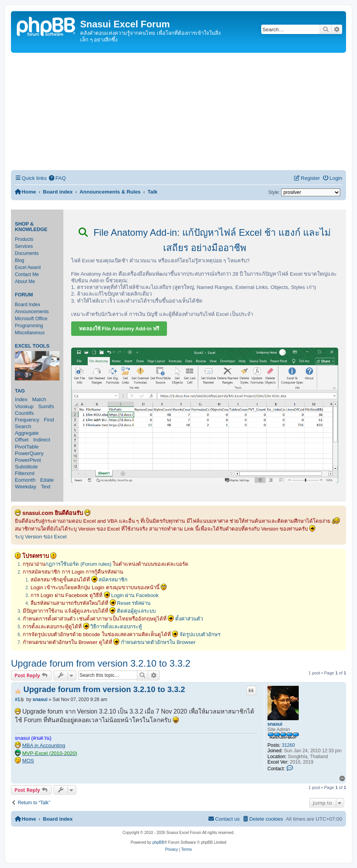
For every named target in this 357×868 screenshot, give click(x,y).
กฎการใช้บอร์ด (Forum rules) (78, 564)
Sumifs (46, 406)
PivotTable (27, 447)
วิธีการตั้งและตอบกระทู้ (116, 627)
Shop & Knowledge (31, 227)
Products (24, 239)
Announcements (32, 312)
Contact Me (27, 274)
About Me (25, 282)
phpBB (158, 842)
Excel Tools (32, 346)
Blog (20, 260)
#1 (17, 699)
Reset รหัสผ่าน (134, 603)
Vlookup (24, 406)
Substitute (26, 467)
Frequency (27, 420)
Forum (24, 295)
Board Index (28, 305)
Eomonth (25, 480)
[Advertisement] (178, 111)
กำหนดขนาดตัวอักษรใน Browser (158, 642)
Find (49, 420)
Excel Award (28, 267)
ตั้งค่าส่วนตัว (189, 619)
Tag (20, 391)
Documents (27, 253)
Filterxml (25, 473)
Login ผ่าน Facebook (135, 595)
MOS (28, 761)
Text (46, 487)
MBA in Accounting (44, 745)
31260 (288, 745)
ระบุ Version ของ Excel (41, 537)
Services (24, 246)
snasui (275, 724)
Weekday (26, 487)
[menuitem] (57, 178)
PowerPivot (28, 460)
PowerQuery (29, 453)
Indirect (42, 440)
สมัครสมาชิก (113, 580)
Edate (47, 480)
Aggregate (27, 433)
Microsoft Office (31, 319)
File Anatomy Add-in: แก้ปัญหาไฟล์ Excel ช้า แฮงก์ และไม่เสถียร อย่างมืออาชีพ (205, 240)
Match (39, 399)
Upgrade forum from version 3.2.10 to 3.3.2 (101, 663)
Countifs (24, 413)
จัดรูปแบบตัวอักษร (200, 634)
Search (23, 426)
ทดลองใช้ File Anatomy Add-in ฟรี (119, 329)
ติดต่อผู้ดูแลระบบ (136, 611)
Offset (22, 440)
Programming (29, 326)
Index (21, 399)
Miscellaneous (30, 333)
